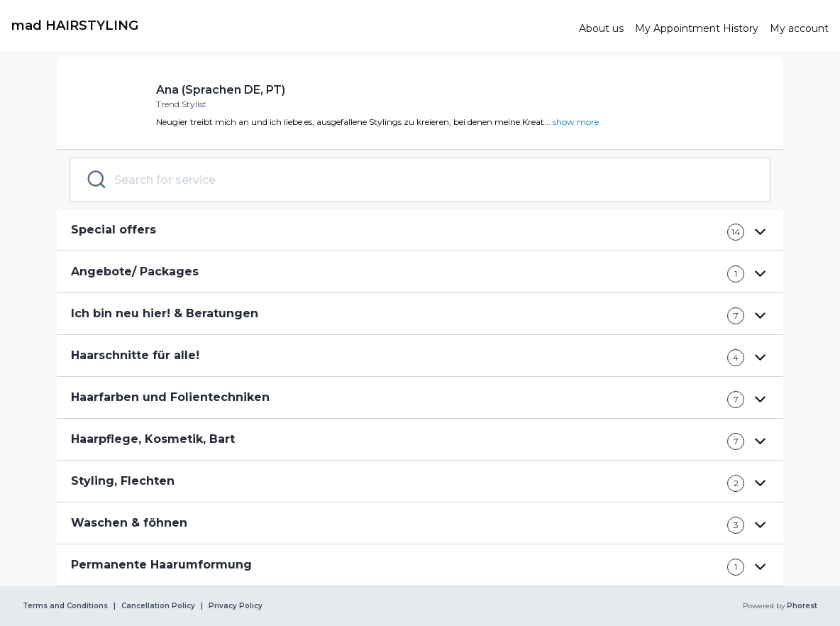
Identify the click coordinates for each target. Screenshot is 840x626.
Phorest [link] (801, 606)
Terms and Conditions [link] (65, 606)
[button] (420, 230)
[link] (289, 26)
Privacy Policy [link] (236, 606)
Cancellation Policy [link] (158, 606)
